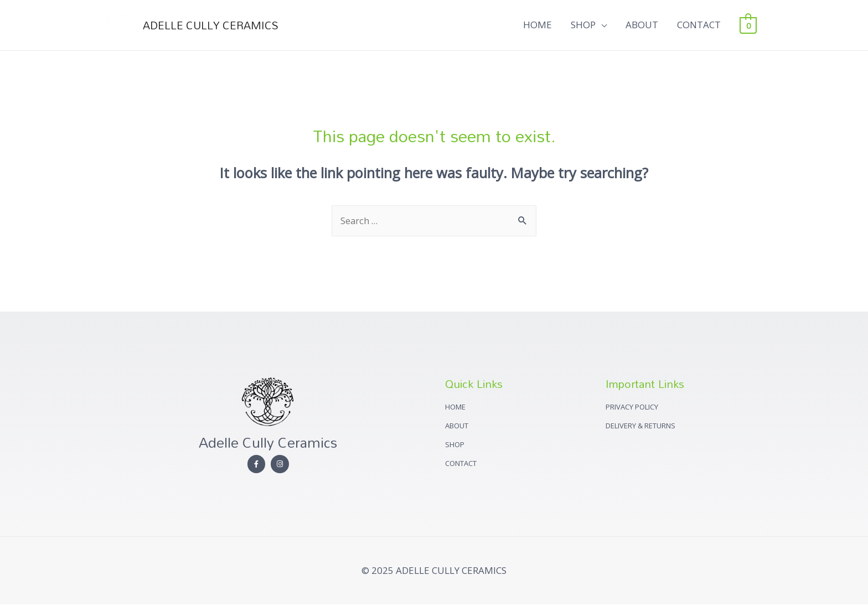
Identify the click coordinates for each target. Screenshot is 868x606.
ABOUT (642, 25)
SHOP (583, 25)
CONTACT (699, 25)
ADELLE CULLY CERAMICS (214, 25)
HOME (538, 25)
